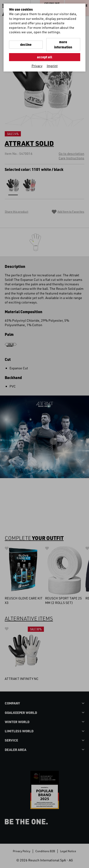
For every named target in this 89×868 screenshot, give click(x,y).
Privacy (37, 66)
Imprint (52, 66)
